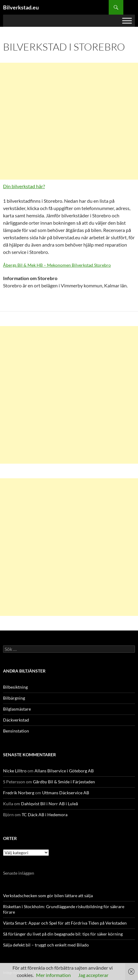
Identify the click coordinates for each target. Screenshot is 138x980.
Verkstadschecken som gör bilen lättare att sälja (48, 896)
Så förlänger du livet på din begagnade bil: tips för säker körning (63, 934)
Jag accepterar (93, 975)
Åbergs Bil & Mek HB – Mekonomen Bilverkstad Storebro (57, 265)
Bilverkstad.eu (21, 7)
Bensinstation (16, 731)
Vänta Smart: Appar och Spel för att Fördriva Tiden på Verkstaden (65, 923)
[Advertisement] (69, 121)
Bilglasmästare (17, 709)
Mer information (53, 975)
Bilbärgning (14, 698)
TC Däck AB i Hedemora (45, 815)
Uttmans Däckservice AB (66, 793)
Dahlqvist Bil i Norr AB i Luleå (49, 804)
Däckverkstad (16, 720)
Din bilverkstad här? (24, 186)
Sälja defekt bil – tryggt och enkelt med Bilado (46, 945)
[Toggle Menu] (127, 21)
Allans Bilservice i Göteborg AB (64, 771)
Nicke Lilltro (15, 771)
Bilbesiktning (15, 687)
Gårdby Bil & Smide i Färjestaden (64, 782)
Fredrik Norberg (19, 793)
